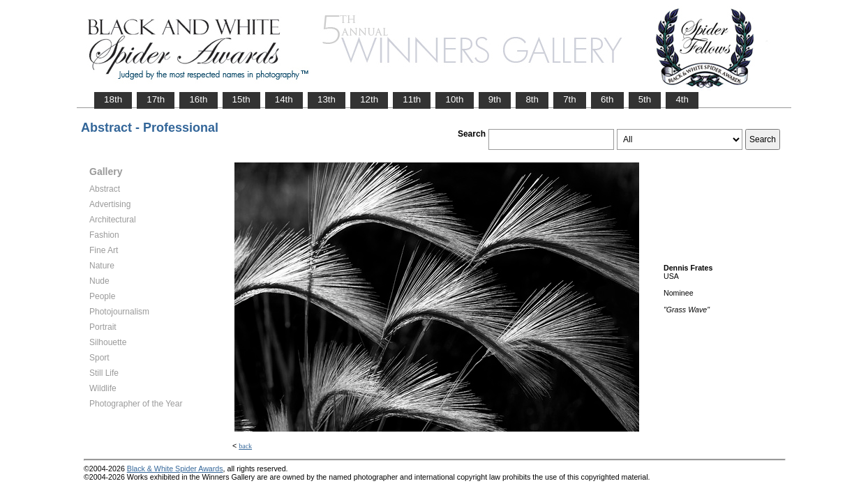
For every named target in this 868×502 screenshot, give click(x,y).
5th (645, 99)
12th (369, 99)
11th (412, 99)
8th (532, 99)
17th (156, 99)
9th (495, 99)
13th (327, 99)
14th (284, 99)
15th (241, 99)
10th (454, 99)
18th (113, 99)
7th (570, 99)
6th (607, 99)
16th (198, 99)
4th (682, 99)
